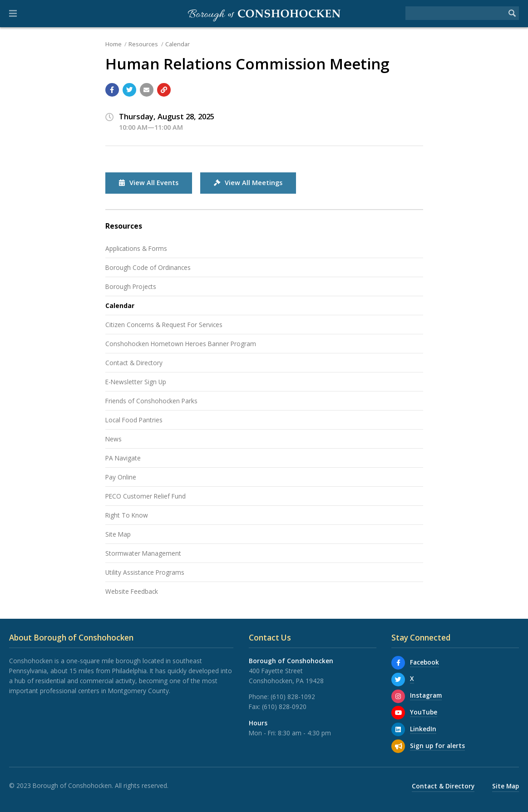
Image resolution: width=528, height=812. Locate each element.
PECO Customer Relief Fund (146, 496)
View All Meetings (248, 183)
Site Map (118, 534)
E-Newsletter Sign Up (136, 382)
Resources (143, 44)
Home (113, 44)
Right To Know (127, 515)
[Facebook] (398, 663)
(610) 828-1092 (293, 697)
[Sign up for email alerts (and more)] (398, 746)
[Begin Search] (512, 13)
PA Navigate (123, 458)
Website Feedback (132, 591)
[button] (13, 14)
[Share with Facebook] (112, 90)
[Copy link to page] (164, 90)
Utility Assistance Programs (145, 572)
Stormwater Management (143, 553)
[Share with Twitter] (129, 90)
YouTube (424, 712)
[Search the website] (455, 13)
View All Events (149, 183)
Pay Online (121, 477)
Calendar (178, 44)
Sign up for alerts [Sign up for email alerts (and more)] (437, 746)
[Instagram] (398, 696)
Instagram (426, 695)
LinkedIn (423, 729)
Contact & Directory (134, 363)
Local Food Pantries (134, 420)
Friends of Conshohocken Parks (151, 401)
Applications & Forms (136, 248)
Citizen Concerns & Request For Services (164, 325)
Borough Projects (131, 286)
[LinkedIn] (398, 729)
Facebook (424, 662)
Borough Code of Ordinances (148, 267)
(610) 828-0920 (284, 707)
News (113, 439)
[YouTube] (398, 713)
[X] (398, 680)
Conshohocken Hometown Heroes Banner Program (181, 344)
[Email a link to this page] (147, 90)
